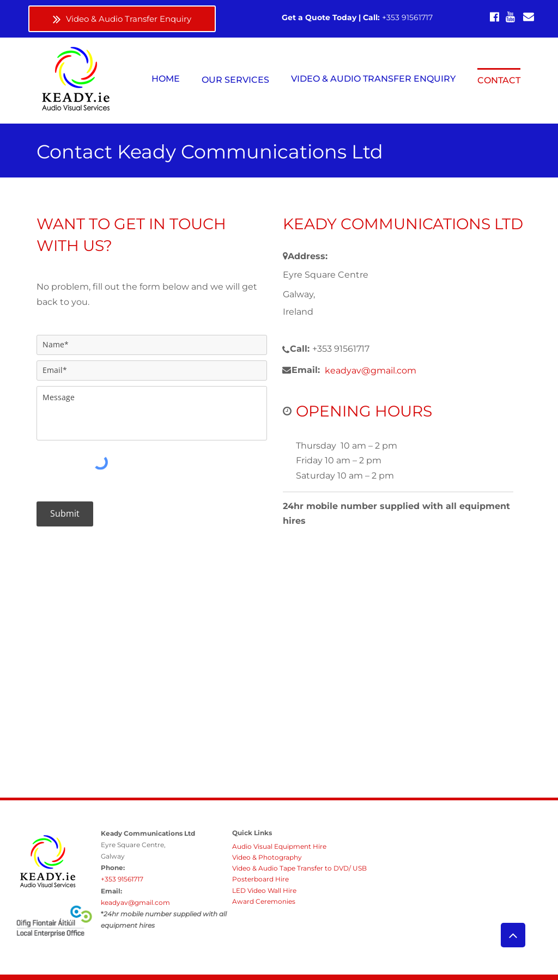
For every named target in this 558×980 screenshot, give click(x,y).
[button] (235, 79)
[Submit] (65, 514)
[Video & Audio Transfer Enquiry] (122, 19)
